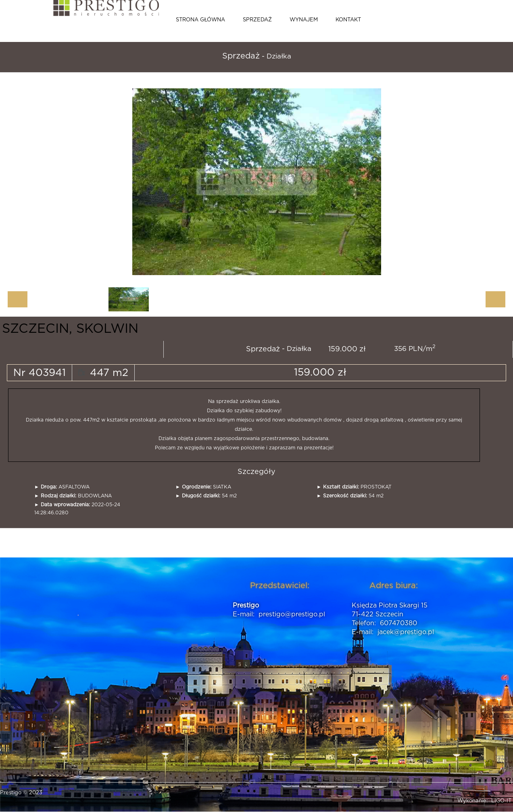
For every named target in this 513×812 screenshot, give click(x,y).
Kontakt (348, 20)
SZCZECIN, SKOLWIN (70, 329)
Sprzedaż (257, 20)
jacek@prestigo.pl (406, 632)
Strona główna (200, 20)
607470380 (398, 623)
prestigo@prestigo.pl (292, 614)
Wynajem (304, 20)
